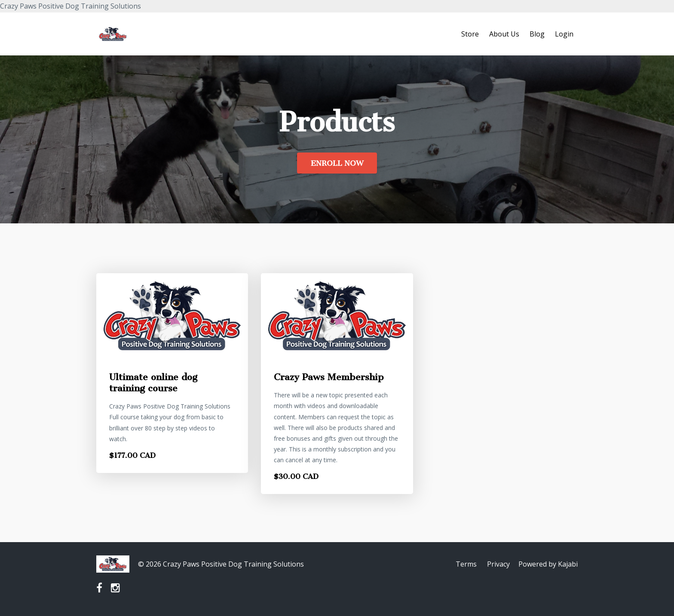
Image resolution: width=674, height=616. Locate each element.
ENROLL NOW (337, 163)
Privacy (498, 564)
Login (564, 34)
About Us (504, 34)
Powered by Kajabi (548, 564)
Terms (466, 564)
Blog (537, 34)
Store (470, 34)
